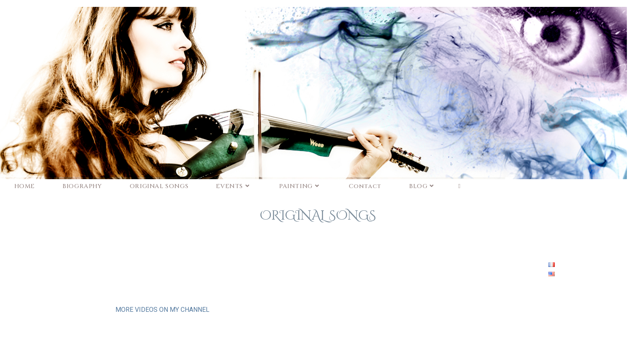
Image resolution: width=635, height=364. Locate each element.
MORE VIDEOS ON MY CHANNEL (162, 310)
